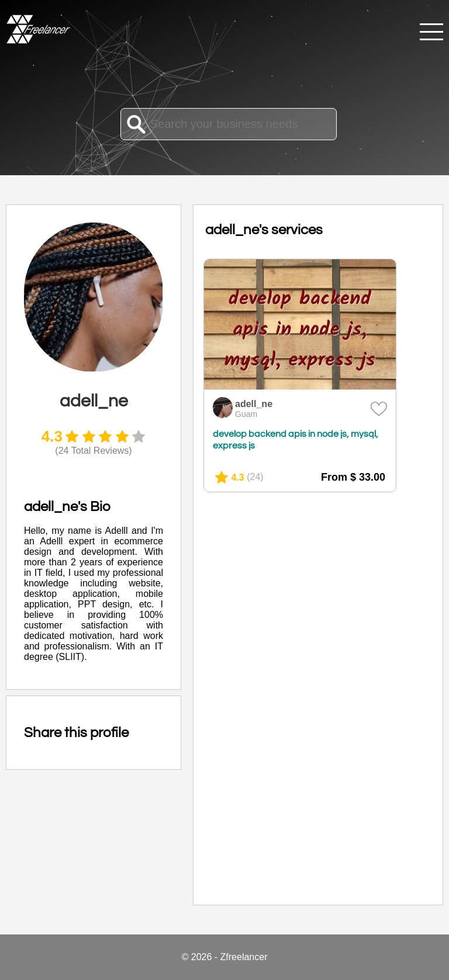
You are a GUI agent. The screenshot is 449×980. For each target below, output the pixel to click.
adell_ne (254, 404)
